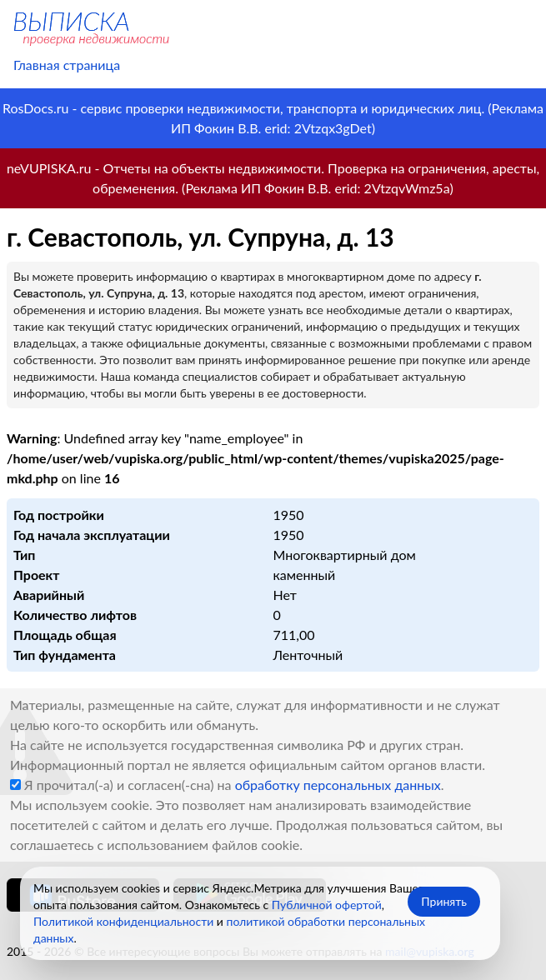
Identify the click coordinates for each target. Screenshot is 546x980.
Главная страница (67, 65)
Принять (444, 901)
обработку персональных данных (338, 785)
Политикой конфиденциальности (123, 921)
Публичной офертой (327, 905)
